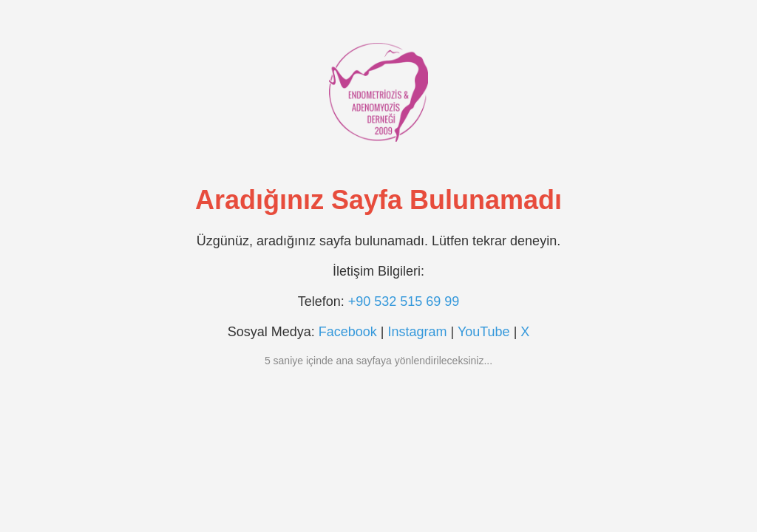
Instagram (417, 332)
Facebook (348, 332)
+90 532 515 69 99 (404, 301)
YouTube (484, 332)
